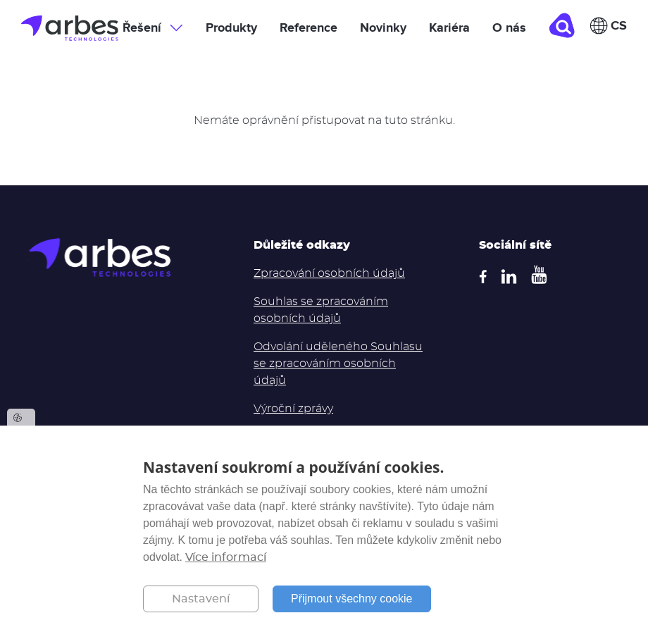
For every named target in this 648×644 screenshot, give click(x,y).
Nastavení (201, 599)
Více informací (226, 557)
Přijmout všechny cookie (352, 599)
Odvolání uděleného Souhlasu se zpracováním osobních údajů (338, 364)
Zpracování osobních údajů (329, 273)
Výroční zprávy (293, 409)
